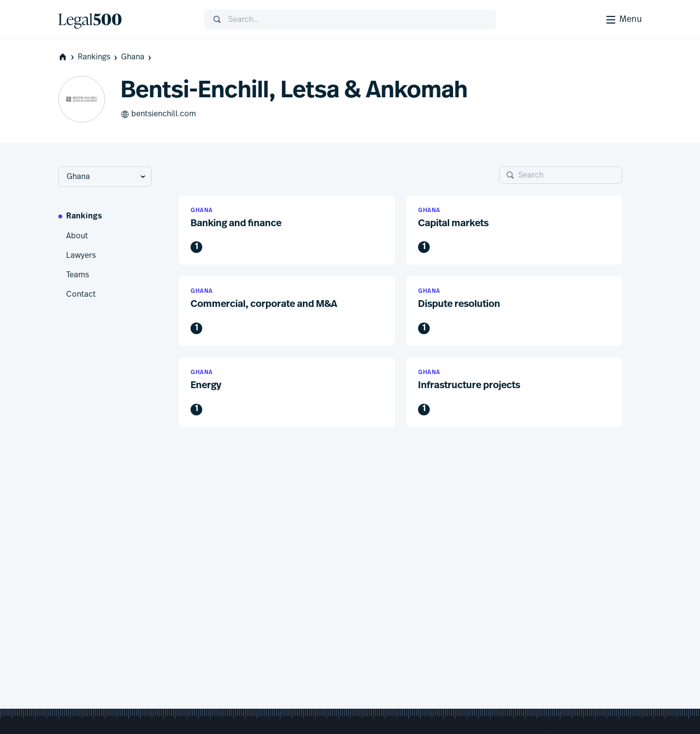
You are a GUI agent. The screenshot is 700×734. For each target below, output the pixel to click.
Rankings (98, 57)
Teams (78, 275)
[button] (287, 230)
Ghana (137, 57)
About (77, 236)
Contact (81, 294)
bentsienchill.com (158, 114)
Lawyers (81, 255)
